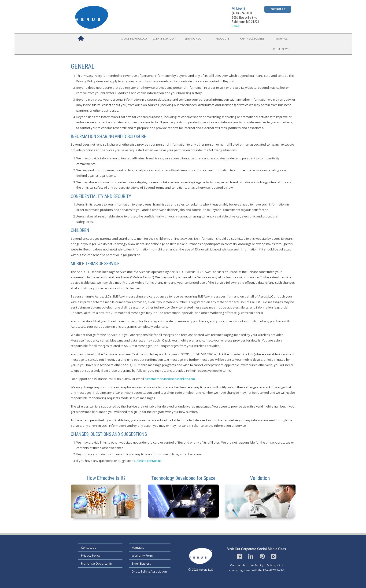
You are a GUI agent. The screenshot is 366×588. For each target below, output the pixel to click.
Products (222, 39)
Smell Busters (141, 563)
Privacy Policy (91, 555)
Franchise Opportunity (97, 563)
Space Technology (134, 39)
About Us (281, 39)
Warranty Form (142, 555)
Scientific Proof (164, 39)
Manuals (138, 548)
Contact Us (278, 9)
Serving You (193, 39)
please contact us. (149, 461)
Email (235, 26)
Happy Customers (252, 39)
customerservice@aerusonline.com (170, 379)
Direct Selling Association (149, 571)
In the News (281, 49)
